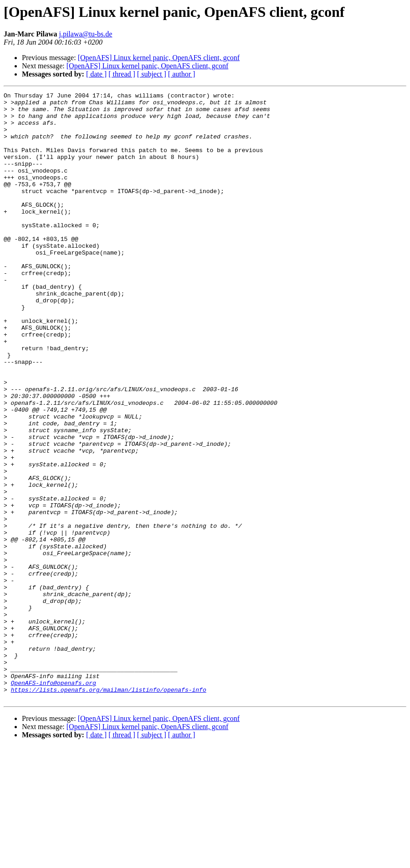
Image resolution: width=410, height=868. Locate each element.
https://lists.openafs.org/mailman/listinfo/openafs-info (109, 810)
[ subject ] (152, 74)
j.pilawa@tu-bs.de (85, 34)
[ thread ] (122, 74)
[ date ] (96, 74)
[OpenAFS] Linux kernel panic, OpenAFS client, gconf (159, 58)
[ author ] (182, 74)
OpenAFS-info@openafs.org (54, 802)
